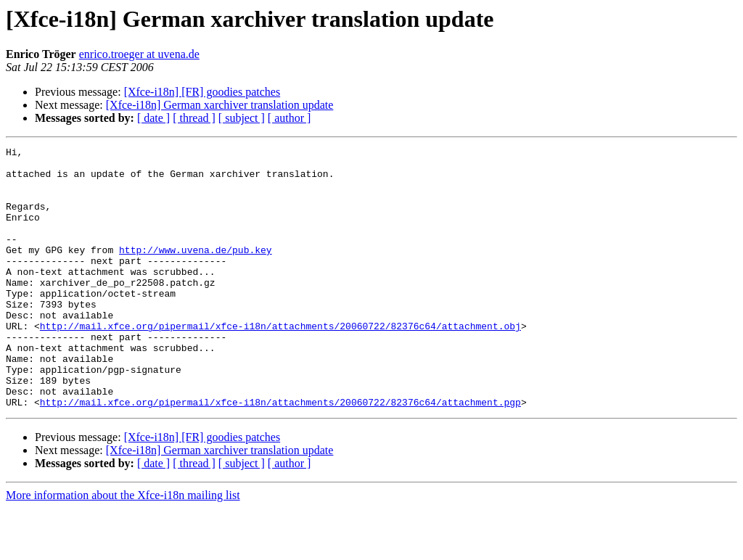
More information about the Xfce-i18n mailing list (123, 547)
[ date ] (153, 118)
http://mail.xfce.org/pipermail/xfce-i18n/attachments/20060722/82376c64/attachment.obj (280, 363)
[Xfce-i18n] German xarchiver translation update (220, 105)
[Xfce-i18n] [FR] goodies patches (202, 92)
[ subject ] (242, 118)
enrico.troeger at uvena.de (139, 54)
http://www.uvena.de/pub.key (196, 271)
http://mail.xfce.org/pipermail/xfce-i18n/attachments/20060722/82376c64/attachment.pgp (280, 454)
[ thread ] (194, 118)
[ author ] (290, 118)
